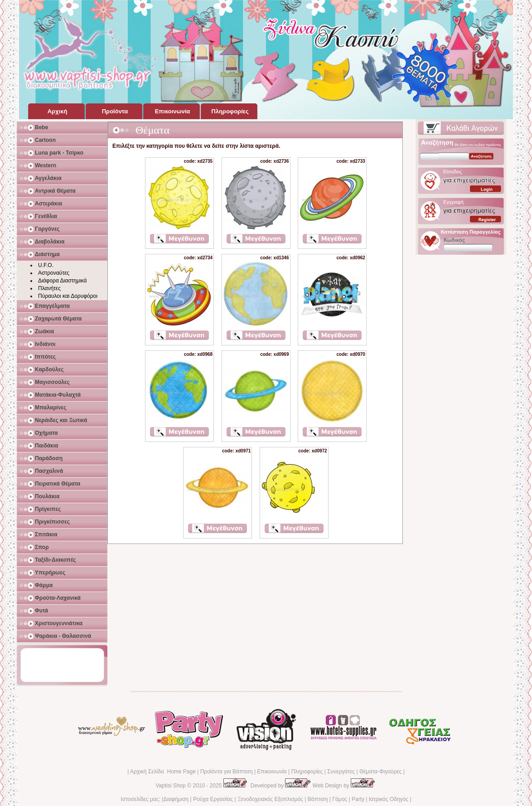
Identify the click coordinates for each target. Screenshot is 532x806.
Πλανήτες (49, 288)
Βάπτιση (318, 799)
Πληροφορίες (307, 772)
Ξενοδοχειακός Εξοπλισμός (270, 799)
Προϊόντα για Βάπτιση (227, 772)
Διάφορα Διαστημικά (62, 281)
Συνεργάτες (341, 772)
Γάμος (340, 799)
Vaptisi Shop (171, 786)
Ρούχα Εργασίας (213, 799)
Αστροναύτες (54, 273)
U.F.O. (46, 265)
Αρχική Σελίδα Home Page (163, 772)
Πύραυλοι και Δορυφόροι (68, 296)
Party (358, 799)
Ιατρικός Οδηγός (389, 799)
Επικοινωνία (272, 772)
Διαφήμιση (176, 799)
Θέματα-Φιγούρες (380, 772)
